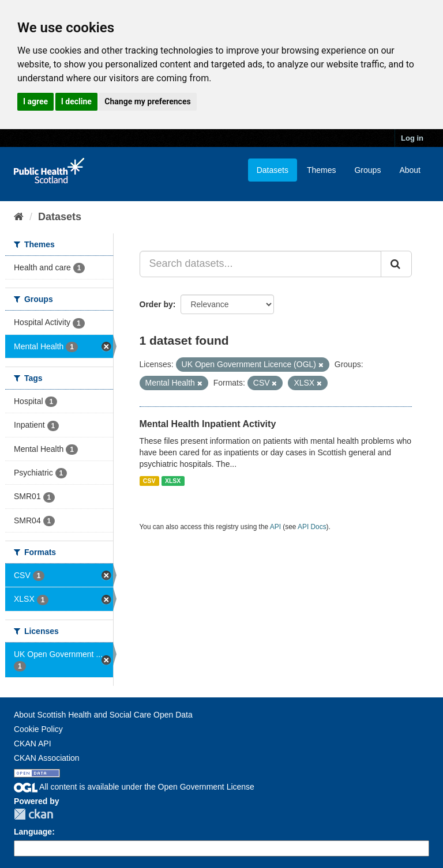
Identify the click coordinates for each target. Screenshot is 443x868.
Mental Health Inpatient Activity (208, 424)
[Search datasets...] (261, 264)
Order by (156, 304)
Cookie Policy (38, 729)
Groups (367, 170)
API (275, 527)
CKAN (33, 814)
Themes (322, 170)
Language (33, 832)
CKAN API (33, 744)
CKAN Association (47, 758)
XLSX (173, 481)
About (410, 170)
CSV (149, 481)
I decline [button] (76, 101)
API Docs (312, 527)
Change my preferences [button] (147, 101)
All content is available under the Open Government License (134, 787)
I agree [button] (35, 101)
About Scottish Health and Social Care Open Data (103, 715)
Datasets (273, 170)
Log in (412, 138)
